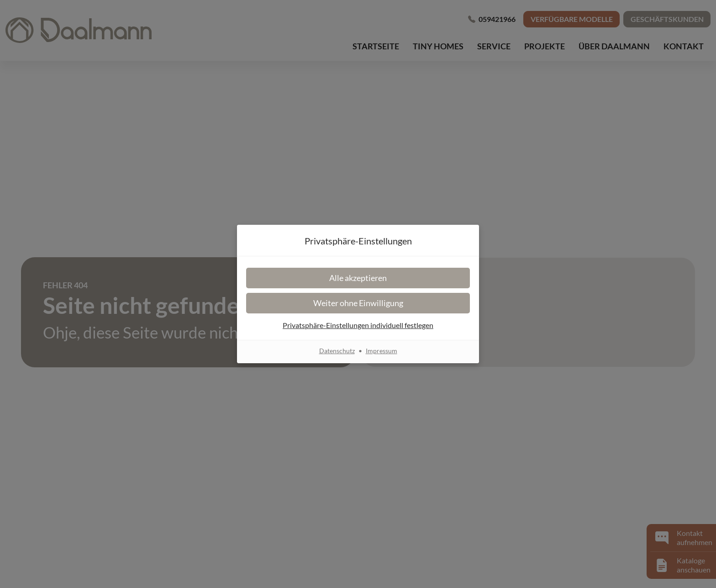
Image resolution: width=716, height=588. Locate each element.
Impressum (382, 351)
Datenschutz (337, 351)
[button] (358, 278)
